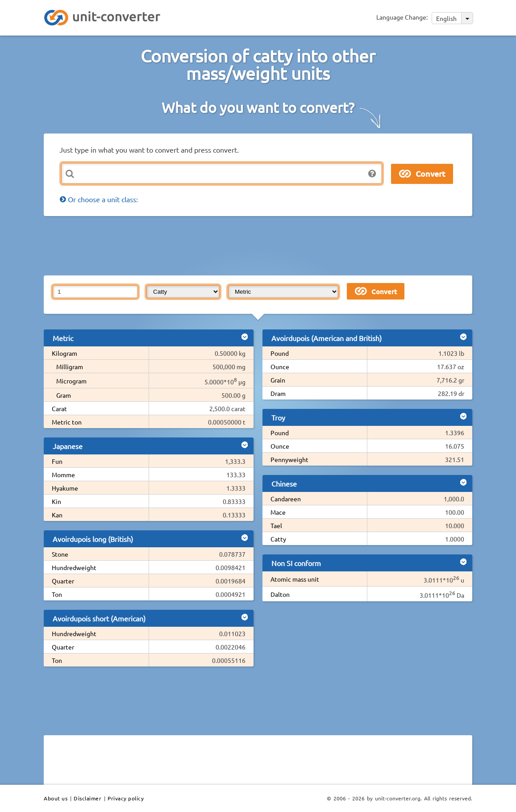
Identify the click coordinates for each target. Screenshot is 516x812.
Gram (64, 395)
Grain (278, 380)
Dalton (280, 594)
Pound (280, 353)
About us (56, 798)
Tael (276, 525)
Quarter (63, 581)
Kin (56, 501)
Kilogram (64, 353)
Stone (60, 554)
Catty (278, 539)
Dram (278, 393)
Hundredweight (74, 567)
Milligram (70, 366)
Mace (278, 512)
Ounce (280, 366)
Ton (57, 594)
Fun (57, 461)
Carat (59, 408)
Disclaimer (87, 798)
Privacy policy (126, 798)
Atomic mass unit (295, 579)
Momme (63, 475)
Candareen (286, 499)
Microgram (71, 381)
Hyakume (65, 488)
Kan (57, 515)
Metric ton (67, 422)
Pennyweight (289, 459)
